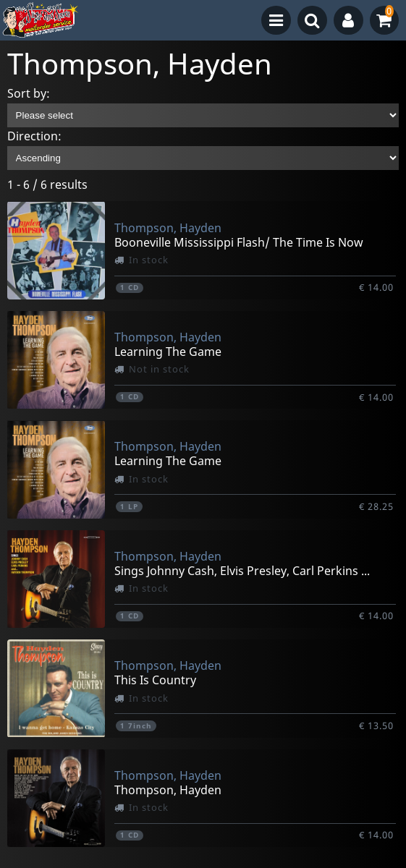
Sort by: (29, 93)
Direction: (34, 136)
